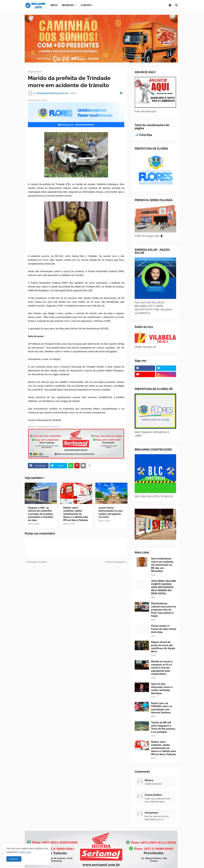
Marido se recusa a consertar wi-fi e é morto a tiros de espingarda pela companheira (162, 668)
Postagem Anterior (37, 562)
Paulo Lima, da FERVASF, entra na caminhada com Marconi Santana (162, 708)
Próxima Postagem (115, 562)
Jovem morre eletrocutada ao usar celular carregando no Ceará (111, 512)
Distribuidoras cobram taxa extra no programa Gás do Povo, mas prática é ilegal (164, 610)
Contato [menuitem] (86, 5)
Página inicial (35, 72)
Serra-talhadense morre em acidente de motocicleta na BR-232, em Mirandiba (162, 565)
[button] (170, 5)
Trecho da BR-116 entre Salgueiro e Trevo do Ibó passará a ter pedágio (163, 727)
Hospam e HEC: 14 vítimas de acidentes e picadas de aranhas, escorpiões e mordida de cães (40, 514)
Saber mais (25, 852)
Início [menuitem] (54, 5)
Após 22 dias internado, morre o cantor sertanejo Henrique (162, 689)
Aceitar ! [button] (14, 859)
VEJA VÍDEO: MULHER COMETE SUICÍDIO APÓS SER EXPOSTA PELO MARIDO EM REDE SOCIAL (163, 587)
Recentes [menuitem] (68, 5)
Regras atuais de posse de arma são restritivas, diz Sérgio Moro (163, 647)
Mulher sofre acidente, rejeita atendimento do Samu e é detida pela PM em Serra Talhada (76, 514)
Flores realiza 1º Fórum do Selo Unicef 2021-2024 (164, 629)
